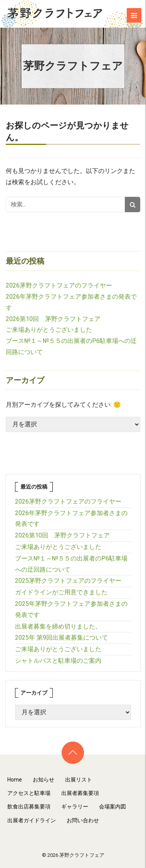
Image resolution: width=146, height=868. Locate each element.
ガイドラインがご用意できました (61, 592)
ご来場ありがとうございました (49, 330)
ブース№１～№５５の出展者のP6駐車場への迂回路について (71, 564)
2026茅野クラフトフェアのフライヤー (59, 285)
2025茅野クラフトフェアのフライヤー (68, 581)
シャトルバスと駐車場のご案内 (58, 661)
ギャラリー (75, 806)
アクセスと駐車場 (29, 793)
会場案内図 (112, 806)
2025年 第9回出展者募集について (61, 638)
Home (15, 780)
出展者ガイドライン (32, 820)
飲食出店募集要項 (29, 806)
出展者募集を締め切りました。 (58, 626)
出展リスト (79, 780)
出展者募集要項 (80, 793)
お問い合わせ (83, 820)
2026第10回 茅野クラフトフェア (53, 319)
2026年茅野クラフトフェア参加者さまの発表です (71, 519)
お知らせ (44, 780)
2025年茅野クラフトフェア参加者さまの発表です (71, 609)
